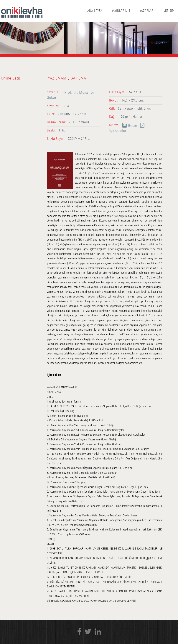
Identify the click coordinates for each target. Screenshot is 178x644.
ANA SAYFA (95, 11)
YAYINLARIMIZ (121, 11)
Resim (129, 125)
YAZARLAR (147, 11)
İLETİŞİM (169, 11)
